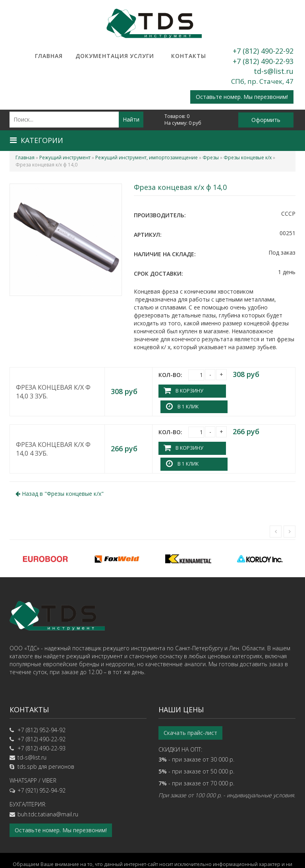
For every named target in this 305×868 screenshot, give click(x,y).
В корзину (189, 391)
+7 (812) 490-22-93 (263, 61)
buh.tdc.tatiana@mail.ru (48, 782)
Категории (37, 140)
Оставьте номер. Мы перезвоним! (242, 97)
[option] (45, 527)
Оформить (266, 120)
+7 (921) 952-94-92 (42, 759)
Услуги (142, 56)
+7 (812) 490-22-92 (263, 51)
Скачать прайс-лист (190, 701)
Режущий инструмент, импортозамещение (147, 158)
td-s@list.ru (274, 71)
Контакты (189, 56)
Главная (49, 56)
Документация (95, 56)
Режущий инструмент (65, 158)
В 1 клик (252, 391)
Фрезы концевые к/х (248, 158)
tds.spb (27, 735)
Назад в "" (60, 462)
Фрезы (211, 158)
